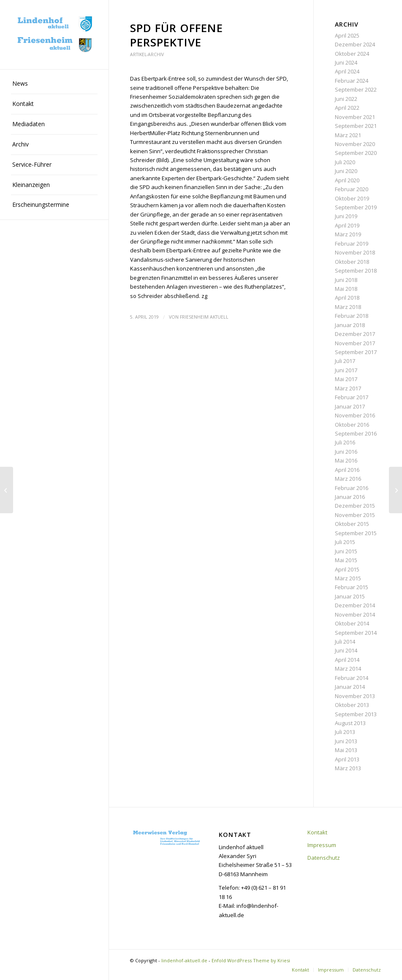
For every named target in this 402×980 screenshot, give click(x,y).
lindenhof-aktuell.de (184, 960)
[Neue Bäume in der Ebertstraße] (7, 490)
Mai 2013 (346, 750)
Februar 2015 (352, 587)
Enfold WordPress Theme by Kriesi (251, 960)
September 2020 (356, 153)
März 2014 (348, 669)
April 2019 (347, 225)
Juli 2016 (345, 442)
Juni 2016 (346, 452)
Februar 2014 (352, 678)
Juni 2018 (346, 280)
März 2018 (348, 307)
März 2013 (348, 768)
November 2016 (355, 415)
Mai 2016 (346, 460)
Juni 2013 (346, 741)
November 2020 (355, 144)
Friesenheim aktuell (204, 317)
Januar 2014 (350, 687)
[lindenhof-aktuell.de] (54, 35)
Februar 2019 (352, 244)
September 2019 (356, 207)
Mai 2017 (346, 379)
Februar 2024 (352, 81)
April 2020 (347, 180)
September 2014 (356, 633)
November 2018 (355, 252)
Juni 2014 (346, 650)
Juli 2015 (345, 542)
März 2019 (348, 234)
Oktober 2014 (352, 623)
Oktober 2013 (352, 705)
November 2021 (355, 117)
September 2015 (356, 533)
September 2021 (356, 126)
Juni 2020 (346, 171)
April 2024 (347, 71)
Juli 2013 (345, 732)
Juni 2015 (346, 551)
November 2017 (355, 343)
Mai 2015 (346, 560)
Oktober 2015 (352, 524)
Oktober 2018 (352, 262)
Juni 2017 (346, 370)
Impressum (322, 845)
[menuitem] (54, 84)
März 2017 (348, 388)
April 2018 (347, 298)
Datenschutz (324, 858)
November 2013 (355, 696)
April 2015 (347, 569)
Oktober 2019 (352, 198)
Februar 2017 (352, 397)
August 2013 (350, 723)
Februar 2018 (352, 316)
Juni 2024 (346, 62)
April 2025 (347, 35)
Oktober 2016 (352, 425)
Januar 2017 (350, 406)
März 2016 (348, 479)
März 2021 (348, 135)
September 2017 (356, 352)
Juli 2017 (345, 361)
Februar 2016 (352, 488)
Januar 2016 (350, 497)
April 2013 (347, 759)
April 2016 (347, 470)
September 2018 (356, 271)
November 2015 (355, 515)
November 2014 (355, 615)
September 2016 (356, 433)
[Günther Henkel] (395, 490)
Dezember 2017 (355, 334)
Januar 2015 (350, 596)
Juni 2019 (346, 216)
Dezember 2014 (355, 605)
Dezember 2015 (355, 506)
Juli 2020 (345, 162)
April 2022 (347, 108)
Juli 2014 (345, 642)
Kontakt (317, 832)
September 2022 (356, 89)
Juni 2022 (346, 99)
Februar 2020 (352, 189)
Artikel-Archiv (147, 54)
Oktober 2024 (352, 54)
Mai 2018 (346, 289)
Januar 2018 (350, 325)
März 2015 (348, 578)
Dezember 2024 (355, 44)
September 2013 (356, 714)
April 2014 (347, 660)
